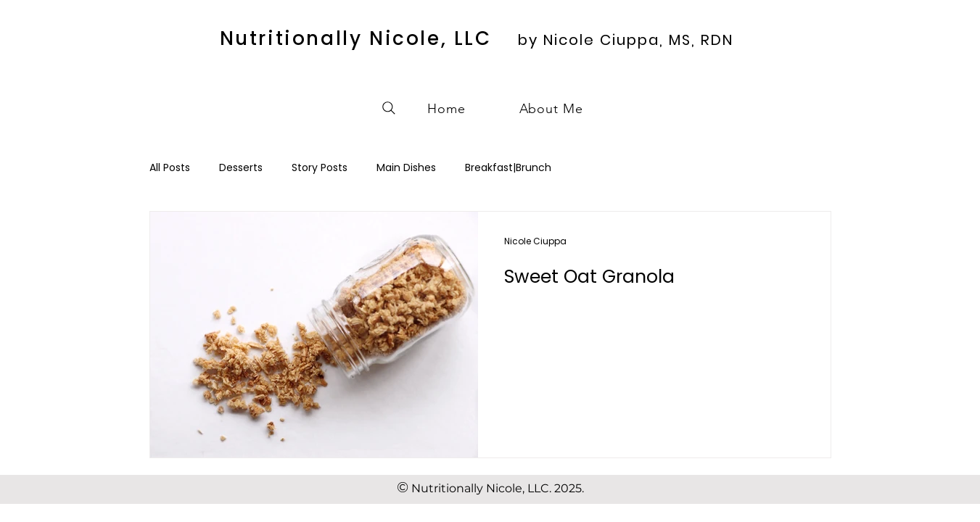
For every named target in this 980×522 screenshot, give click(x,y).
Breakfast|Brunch (508, 168)
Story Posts (320, 168)
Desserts (241, 168)
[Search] (389, 108)
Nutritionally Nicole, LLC (356, 38)
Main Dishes (406, 168)
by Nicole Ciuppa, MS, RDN (626, 40)
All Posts (170, 168)
